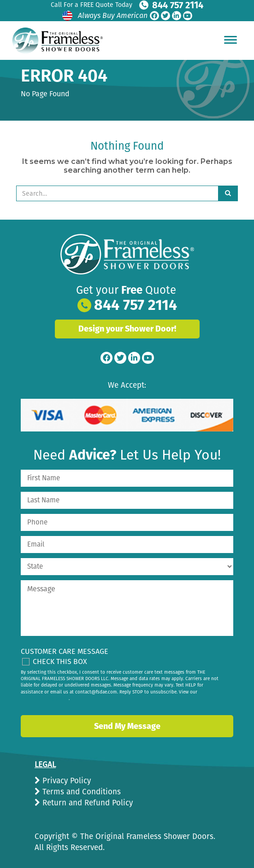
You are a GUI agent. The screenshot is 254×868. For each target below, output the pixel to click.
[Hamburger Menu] (230, 40)
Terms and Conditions (80, 792)
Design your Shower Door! (127, 329)
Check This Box (60, 661)
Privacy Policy (65, 781)
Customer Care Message (65, 651)
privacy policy (54, 699)
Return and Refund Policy (86, 803)
